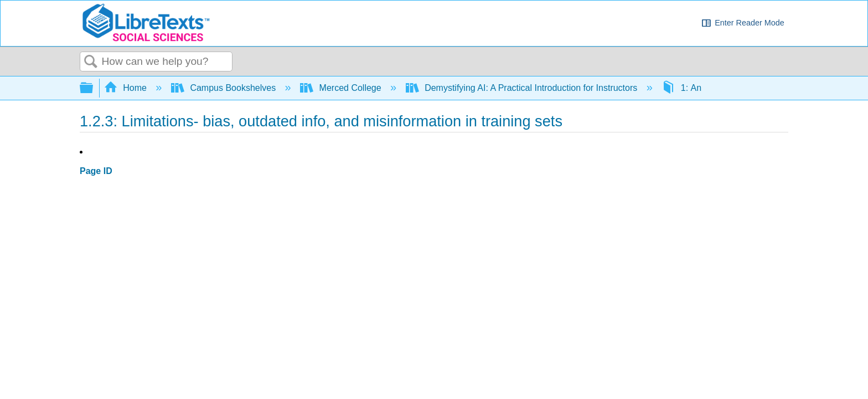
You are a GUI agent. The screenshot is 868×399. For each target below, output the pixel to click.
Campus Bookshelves (225, 88)
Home (127, 88)
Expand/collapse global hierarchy (94, 88)
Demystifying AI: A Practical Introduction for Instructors (523, 88)
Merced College (342, 88)
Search (91, 62)
